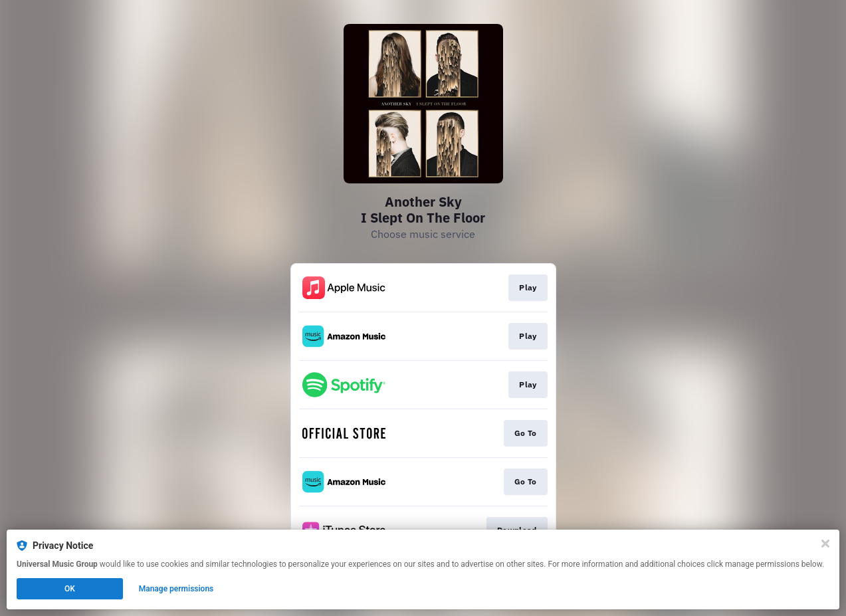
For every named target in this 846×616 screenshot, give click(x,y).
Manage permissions (176, 589)
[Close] (825, 544)
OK (70, 589)
